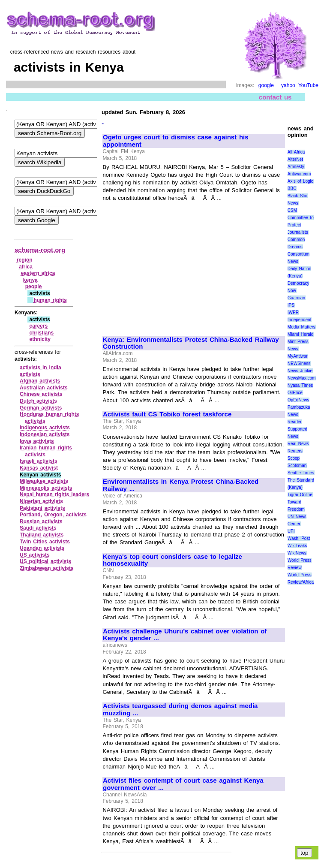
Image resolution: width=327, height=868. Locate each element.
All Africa (296, 152)
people (34, 286)
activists (30, 374)
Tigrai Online (300, 495)
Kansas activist (39, 468)
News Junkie (300, 371)
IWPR (293, 312)
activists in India (40, 368)
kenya (30, 280)
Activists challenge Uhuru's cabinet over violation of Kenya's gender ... (185, 635)
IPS (291, 305)
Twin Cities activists (45, 542)
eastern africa (38, 273)
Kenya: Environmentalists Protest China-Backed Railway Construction (191, 343)
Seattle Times (301, 473)
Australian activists (44, 388)
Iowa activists (37, 441)
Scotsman (297, 466)
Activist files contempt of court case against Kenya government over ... (183, 784)
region (25, 260)
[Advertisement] (175, 265)
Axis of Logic (300, 181)
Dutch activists (38, 401)
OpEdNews (298, 400)
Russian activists (41, 521)
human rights (50, 300)
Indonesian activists (45, 434)
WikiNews (297, 553)
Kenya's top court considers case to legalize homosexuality (172, 560)
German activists (41, 408)
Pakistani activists (42, 508)
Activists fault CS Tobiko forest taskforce (167, 414)
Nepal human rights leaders (54, 494)
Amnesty (296, 167)
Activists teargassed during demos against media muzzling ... (180, 710)
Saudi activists (38, 528)
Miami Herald (301, 334)
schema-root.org (40, 250)
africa (26, 267)
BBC (292, 188)
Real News (298, 444)
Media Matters (301, 327)
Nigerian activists (41, 501)
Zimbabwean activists (47, 568)
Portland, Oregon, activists (53, 515)
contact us (275, 97)
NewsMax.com (302, 378)
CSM (292, 210)
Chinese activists (41, 394)
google (266, 85)
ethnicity (40, 339)
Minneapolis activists (46, 488)
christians (42, 333)
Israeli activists (39, 461)
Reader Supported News (297, 429)
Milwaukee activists (44, 481)
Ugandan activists (42, 548)
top (304, 853)
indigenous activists (45, 428)
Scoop (294, 458)
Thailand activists (42, 535)
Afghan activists (40, 381)
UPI (291, 531)
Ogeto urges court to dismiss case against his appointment (176, 141)
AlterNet (295, 159)
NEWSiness (299, 363)
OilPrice (295, 393)
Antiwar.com (299, 174)
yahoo (288, 85)
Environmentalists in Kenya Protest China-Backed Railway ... (181, 485)
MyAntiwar (298, 356)
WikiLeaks (297, 546)
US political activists (45, 561)
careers (39, 326)
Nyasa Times (300, 385)
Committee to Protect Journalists (301, 225)
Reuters (295, 451)
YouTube (308, 85)
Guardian (296, 298)
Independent (300, 320)
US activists (35, 555)
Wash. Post (299, 538)
